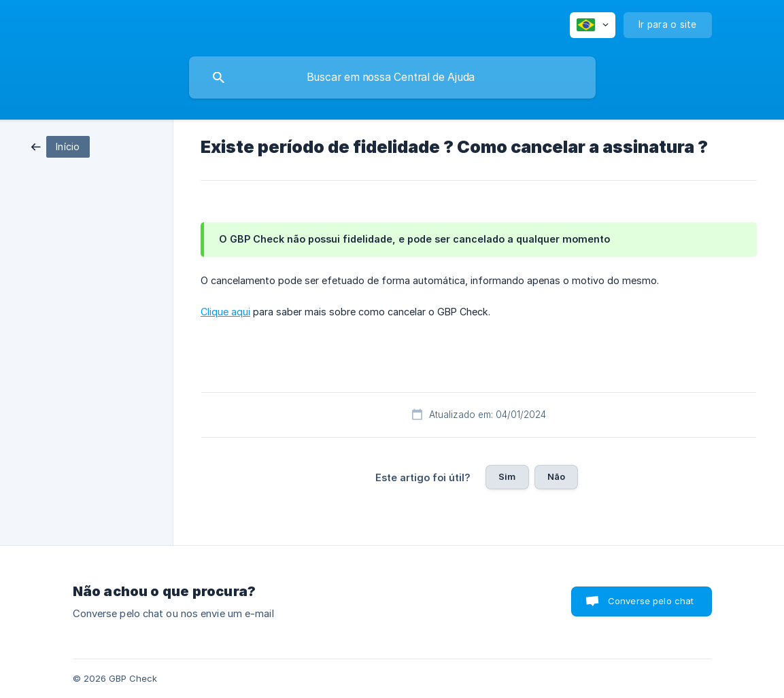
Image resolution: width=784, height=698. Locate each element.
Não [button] (556, 476)
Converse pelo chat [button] (651, 601)
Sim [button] (507, 476)
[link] (61, 146)
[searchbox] (392, 77)
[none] (593, 25)
